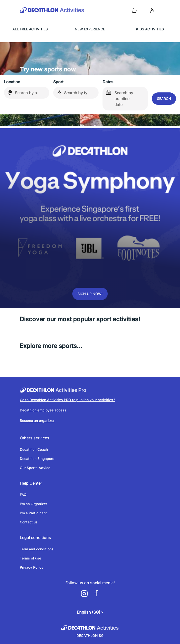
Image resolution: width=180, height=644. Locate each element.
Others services (35, 438)
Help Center (31, 483)
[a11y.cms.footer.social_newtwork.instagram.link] (84, 594)
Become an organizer (37, 420)
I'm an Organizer (33, 504)
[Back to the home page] (54, 10)
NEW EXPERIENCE (90, 29)
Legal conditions (35, 537)
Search (164, 98)
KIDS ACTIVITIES (150, 29)
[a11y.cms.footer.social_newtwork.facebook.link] (96, 594)
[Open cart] (134, 10)
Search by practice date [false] (118, 97)
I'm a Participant (33, 513)
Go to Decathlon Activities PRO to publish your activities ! (67, 400)
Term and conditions (37, 549)
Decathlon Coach (34, 449)
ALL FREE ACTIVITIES (30, 29)
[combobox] (27, 93)
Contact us (29, 522)
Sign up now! (90, 294)
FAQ (23, 495)
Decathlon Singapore (37, 459)
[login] (152, 10)
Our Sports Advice (35, 468)
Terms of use (30, 558)
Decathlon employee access (43, 410)
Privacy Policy (32, 567)
